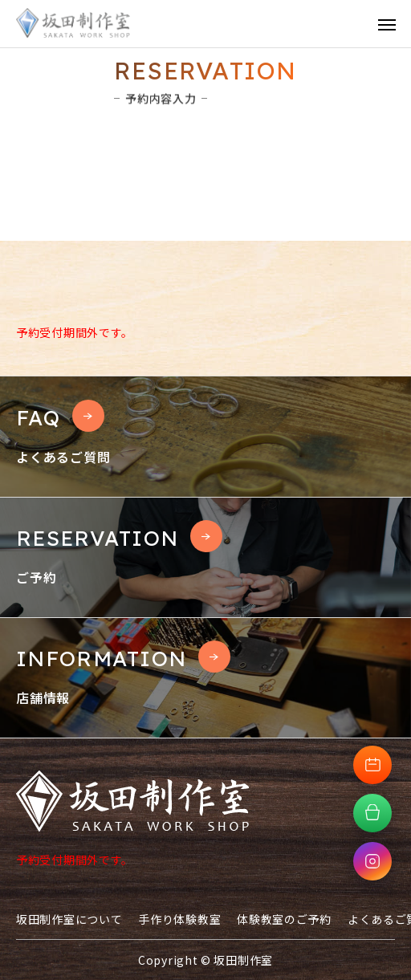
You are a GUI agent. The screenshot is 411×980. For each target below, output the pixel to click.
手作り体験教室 (179, 919)
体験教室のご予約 (284, 919)
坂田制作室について (69, 919)
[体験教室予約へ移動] (372, 765)
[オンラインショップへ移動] (372, 813)
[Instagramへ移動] (372, 861)
